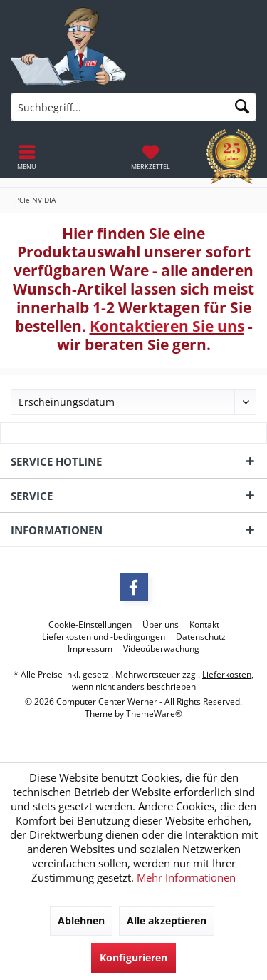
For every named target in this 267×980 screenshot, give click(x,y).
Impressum (90, 649)
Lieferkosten (227, 674)
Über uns (161, 625)
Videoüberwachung (161, 649)
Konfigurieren (133, 958)
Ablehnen (81, 920)
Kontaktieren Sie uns (167, 326)
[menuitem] (151, 157)
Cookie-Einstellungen (90, 625)
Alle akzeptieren (167, 920)
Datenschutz (201, 637)
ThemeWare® (154, 714)
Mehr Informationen (186, 877)
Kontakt (204, 625)
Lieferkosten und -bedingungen (104, 637)
